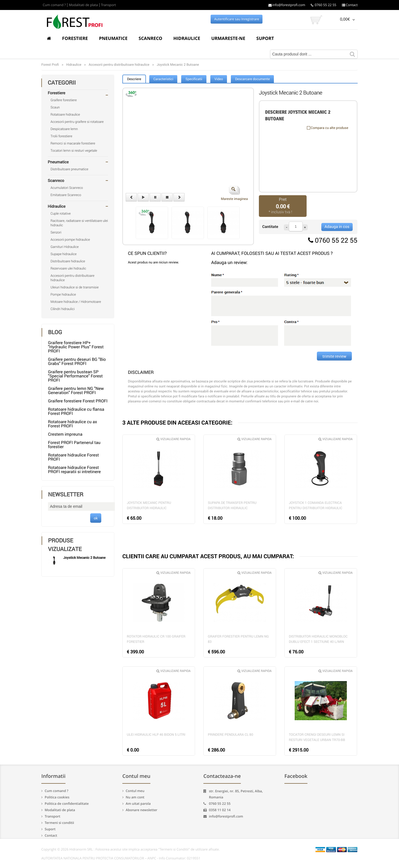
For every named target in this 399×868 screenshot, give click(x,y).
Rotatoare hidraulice (65, 115)
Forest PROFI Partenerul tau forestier (74, 445)
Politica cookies (57, 797)
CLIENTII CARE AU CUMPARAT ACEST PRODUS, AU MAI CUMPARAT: (208, 556)
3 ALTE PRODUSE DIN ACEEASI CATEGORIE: (177, 422)
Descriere (134, 79)
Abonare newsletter (142, 810)
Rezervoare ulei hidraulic (68, 268)
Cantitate (270, 227)
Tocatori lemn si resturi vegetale (74, 151)
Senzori (56, 232)
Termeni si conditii (59, 823)
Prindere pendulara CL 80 (230, 735)
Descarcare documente (252, 79)
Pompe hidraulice (63, 295)
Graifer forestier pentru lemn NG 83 (238, 639)
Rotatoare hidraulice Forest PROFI (74, 457)
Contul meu (135, 791)
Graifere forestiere (64, 100)
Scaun (55, 107)
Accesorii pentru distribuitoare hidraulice (72, 278)
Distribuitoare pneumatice (69, 169)
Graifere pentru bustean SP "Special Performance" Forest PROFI (75, 376)
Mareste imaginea (234, 193)
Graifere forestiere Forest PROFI (78, 401)
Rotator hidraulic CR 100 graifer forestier (156, 639)
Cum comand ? (54, 5)
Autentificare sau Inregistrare (237, 19)
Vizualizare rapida (174, 439)
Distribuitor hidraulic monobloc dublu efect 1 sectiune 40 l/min (318, 639)
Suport (265, 38)
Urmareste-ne (228, 38)
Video (219, 79)
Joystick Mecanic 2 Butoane (84, 558)
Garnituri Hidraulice (65, 247)
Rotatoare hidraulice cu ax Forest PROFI (72, 424)
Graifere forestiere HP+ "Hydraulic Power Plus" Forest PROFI (76, 347)
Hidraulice (187, 38)
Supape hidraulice (64, 254)
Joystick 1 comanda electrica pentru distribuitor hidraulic (316, 505)
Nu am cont (135, 797)
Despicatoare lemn (64, 129)
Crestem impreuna (65, 434)
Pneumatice (113, 38)
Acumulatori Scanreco (67, 188)
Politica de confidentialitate (67, 804)
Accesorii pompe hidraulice (70, 240)
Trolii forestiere (61, 136)
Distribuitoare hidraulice (68, 261)
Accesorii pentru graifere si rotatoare (77, 122)
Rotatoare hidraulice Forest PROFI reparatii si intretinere (74, 470)
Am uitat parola (138, 804)
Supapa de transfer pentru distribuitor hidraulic (232, 505)
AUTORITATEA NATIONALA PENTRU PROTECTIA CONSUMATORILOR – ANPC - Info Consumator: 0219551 (121, 858)
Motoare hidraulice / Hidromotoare (76, 302)
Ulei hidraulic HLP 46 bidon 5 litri (156, 735)
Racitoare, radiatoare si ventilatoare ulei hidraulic (79, 223)
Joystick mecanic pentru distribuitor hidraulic (149, 505)
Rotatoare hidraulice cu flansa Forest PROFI (76, 411)
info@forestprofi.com (287, 5)
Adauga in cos (337, 227)
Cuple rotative (61, 214)
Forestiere (75, 38)
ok (96, 518)
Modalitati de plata (83, 5)
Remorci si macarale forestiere (73, 143)
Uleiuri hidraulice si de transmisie (75, 287)
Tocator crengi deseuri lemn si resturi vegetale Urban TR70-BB (317, 737)
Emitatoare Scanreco (66, 195)
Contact (350, 5)
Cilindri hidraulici (63, 309)
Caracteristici (163, 79)
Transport (108, 5)
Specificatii (194, 79)
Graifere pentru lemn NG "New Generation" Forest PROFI (76, 391)
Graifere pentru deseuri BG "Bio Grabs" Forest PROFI (77, 361)
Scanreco (151, 38)
